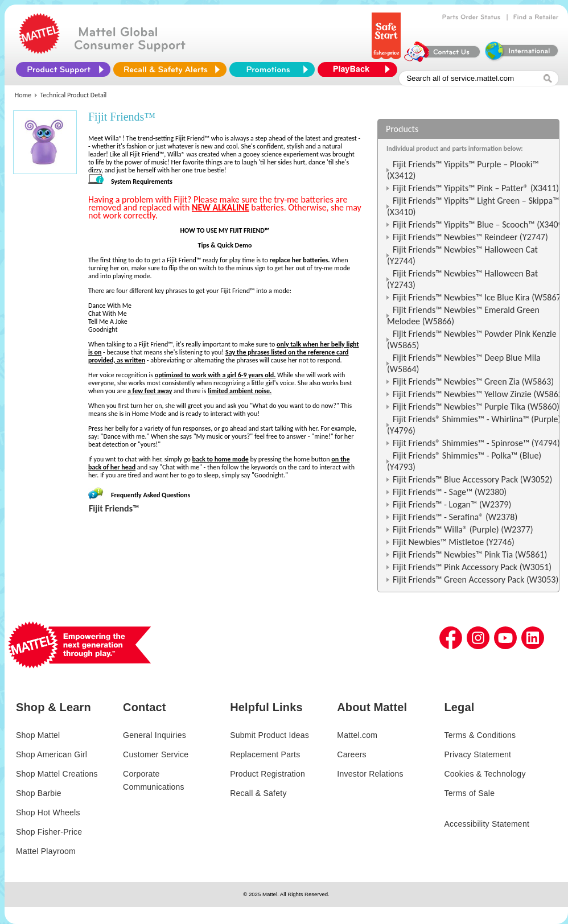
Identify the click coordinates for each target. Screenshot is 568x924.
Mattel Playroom (46, 851)
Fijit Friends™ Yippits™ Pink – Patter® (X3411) (476, 188)
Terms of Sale (469, 793)
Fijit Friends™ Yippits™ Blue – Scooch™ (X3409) (479, 224)
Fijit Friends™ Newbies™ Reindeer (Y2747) (470, 237)
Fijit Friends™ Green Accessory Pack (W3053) (476, 579)
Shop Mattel (38, 735)
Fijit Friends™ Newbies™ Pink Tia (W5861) (470, 554)
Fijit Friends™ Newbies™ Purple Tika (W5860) (476, 407)
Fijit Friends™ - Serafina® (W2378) (455, 517)
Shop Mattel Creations (57, 774)
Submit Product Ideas (269, 735)
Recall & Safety (258, 793)
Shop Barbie (39, 793)
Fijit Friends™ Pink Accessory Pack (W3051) (472, 567)
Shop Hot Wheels (48, 812)
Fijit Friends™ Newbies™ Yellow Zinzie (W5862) (479, 394)
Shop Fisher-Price (49, 832)
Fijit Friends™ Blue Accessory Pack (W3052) (472, 479)
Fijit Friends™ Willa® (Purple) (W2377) (463, 529)
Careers (352, 754)
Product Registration (267, 774)
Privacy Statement (478, 754)
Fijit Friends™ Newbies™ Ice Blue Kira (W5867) (478, 297)
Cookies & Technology (485, 774)
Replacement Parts (265, 754)
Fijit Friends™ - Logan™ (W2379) (452, 504)
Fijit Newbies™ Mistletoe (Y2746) (454, 542)
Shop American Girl (52, 754)
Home (23, 95)
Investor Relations (370, 774)
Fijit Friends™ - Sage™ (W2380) (450, 492)
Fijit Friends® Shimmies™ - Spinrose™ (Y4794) (476, 443)
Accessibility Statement (487, 824)
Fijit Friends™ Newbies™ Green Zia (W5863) (473, 381)
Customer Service (156, 754)
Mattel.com (357, 735)
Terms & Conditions (480, 735)
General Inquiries (155, 735)
